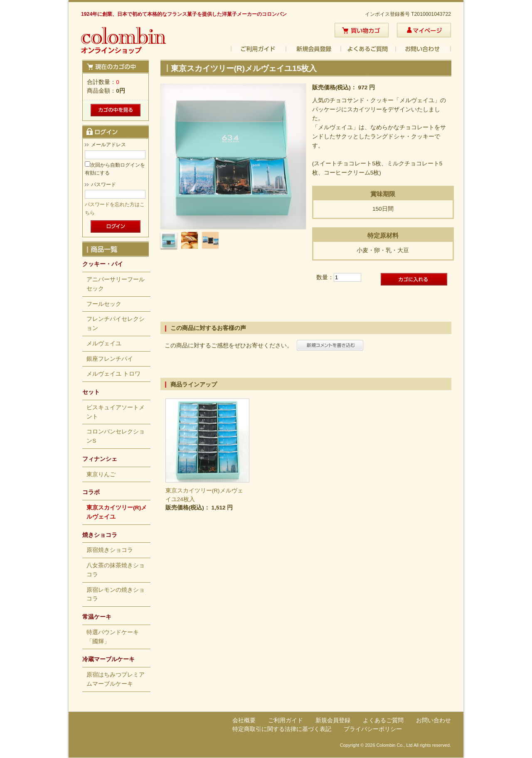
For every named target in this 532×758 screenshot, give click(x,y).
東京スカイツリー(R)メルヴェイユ (117, 512)
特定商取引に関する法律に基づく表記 (282, 729)
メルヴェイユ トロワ (113, 374)
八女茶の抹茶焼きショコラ (116, 570)
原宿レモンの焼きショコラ (116, 594)
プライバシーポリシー (373, 729)
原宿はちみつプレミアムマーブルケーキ (116, 679)
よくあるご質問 (369, 49)
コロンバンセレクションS (116, 436)
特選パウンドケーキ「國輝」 (113, 637)
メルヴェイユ (104, 343)
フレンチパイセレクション (116, 324)
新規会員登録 (314, 49)
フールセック (104, 304)
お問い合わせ (424, 49)
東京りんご (101, 474)
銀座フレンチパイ (110, 359)
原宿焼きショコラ (110, 550)
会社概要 (244, 720)
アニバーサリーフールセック (116, 284)
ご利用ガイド (259, 49)
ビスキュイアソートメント (116, 412)
